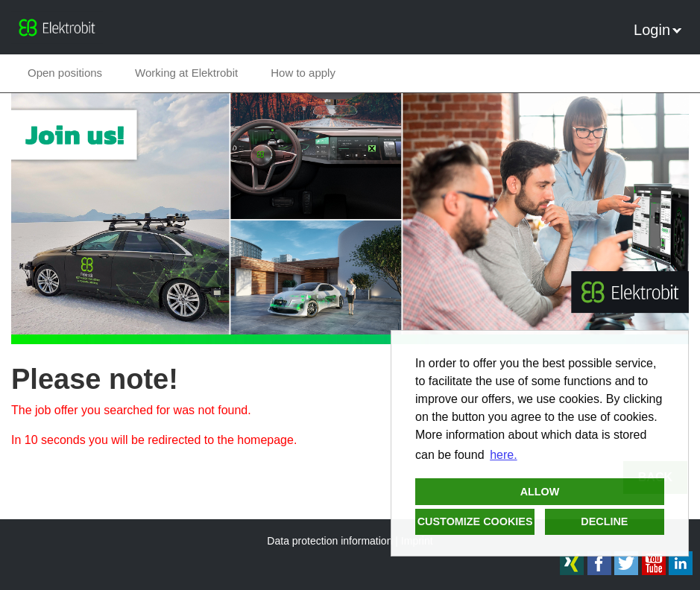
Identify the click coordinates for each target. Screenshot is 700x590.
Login (658, 30)
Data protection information (329, 541)
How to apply (303, 73)
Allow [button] (540, 492)
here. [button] (503, 455)
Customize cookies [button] (475, 521)
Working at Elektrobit (186, 73)
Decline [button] (604, 521)
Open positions (65, 73)
